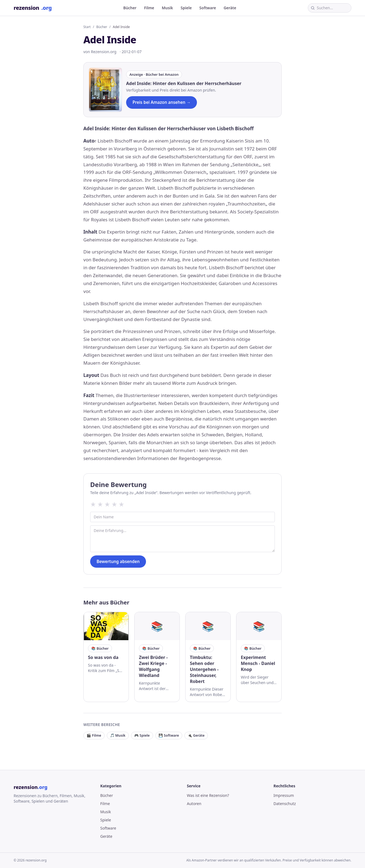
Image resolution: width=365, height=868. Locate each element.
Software (208, 8)
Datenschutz (285, 804)
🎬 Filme (94, 735)
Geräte (230, 8)
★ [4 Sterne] (114, 504)
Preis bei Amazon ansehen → (161, 102)
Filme (149, 8)
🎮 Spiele (142, 735)
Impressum (284, 795)
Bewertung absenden (118, 561)
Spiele (186, 8)
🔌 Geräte (196, 735)
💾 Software (169, 735)
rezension (33, 8)
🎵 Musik (118, 735)
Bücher (130, 8)
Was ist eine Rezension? (208, 795)
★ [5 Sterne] (121, 504)
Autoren (194, 804)
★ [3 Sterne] (107, 504)
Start (87, 27)
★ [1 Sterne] (93, 504)
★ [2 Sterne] (100, 504)
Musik (167, 8)
